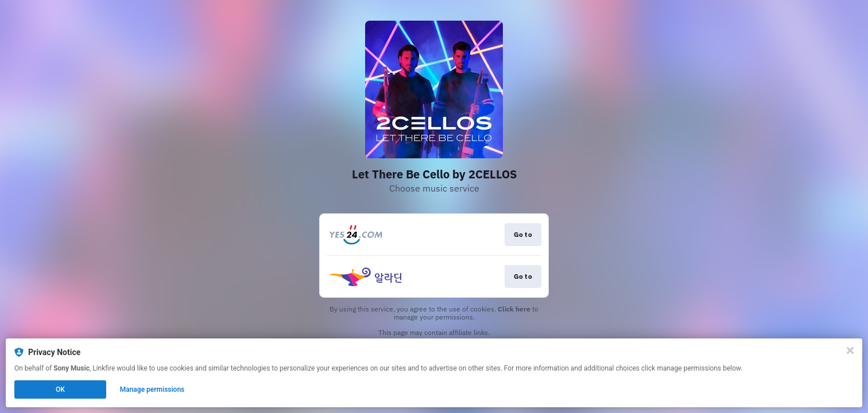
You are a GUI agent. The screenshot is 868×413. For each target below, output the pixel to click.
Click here (514, 309)
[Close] (850, 350)
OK (60, 389)
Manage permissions (152, 389)
